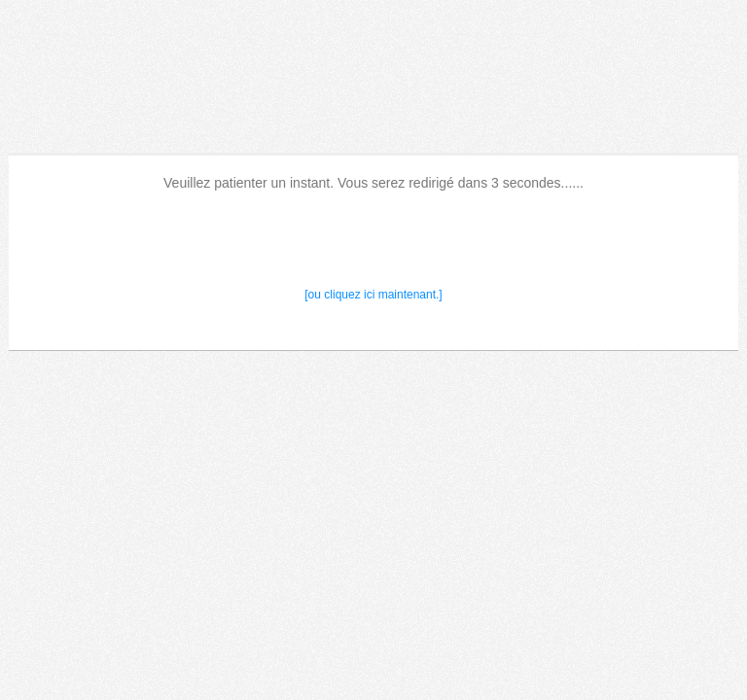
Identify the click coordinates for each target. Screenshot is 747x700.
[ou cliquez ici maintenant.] (373, 295)
